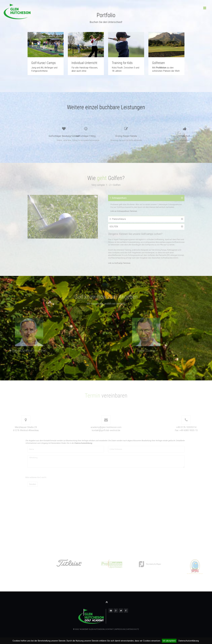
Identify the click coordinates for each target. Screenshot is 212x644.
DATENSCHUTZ (133, 629)
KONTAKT (110, 629)
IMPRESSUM (120, 629)
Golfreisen (159, 63)
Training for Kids (122, 63)
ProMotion (161, 68)
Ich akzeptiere (169, 641)
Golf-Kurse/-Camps (43, 63)
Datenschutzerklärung (189, 641)
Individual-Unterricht (84, 63)
